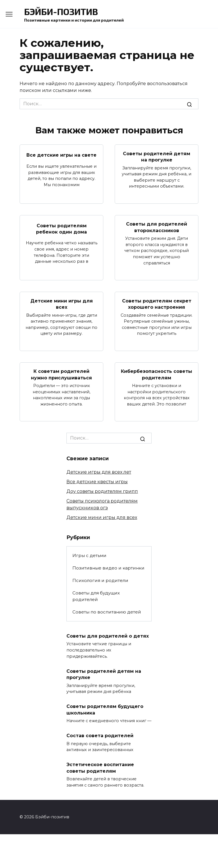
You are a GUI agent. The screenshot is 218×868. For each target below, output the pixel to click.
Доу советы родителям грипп (102, 491)
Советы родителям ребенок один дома (61, 229)
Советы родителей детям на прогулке (157, 156)
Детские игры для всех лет (99, 472)
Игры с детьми (89, 555)
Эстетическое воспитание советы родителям (100, 767)
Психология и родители (100, 580)
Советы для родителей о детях (108, 635)
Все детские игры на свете (61, 155)
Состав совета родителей (100, 735)
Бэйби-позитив (61, 11)
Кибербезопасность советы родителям (157, 374)
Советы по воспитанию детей (107, 612)
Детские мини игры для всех (62, 304)
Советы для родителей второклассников (157, 227)
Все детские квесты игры (97, 481)
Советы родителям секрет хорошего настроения (157, 304)
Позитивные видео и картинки (108, 568)
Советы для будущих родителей (96, 596)
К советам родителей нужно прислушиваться (61, 374)
